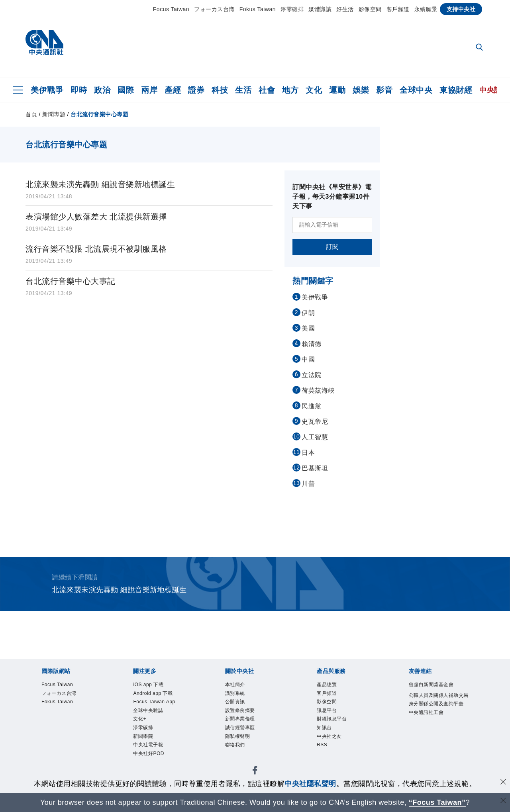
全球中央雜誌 (154, 717)
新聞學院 (147, 748)
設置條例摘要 (246, 717)
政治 (102, 90)
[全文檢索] (480, 48)
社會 (267, 90)
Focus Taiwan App (161, 706)
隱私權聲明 (243, 748)
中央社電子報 (154, 758)
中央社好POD (154, 769)
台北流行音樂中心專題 (99, 114)
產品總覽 (331, 686)
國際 (126, 90)
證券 (196, 90)
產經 (173, 90)
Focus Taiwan (171, 9)
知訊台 (327, 737)
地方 (290, 90)
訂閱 (332, 247)
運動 (337, 90)
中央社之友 (334, 748)
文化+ (142, 727)
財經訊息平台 (338, 727)
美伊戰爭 (47, 90)
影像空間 (370, 9)
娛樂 (361, 90)
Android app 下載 (160, 696)
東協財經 (456, 90)
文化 (314, 90)
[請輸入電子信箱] (332, 225)
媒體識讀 (320, 9)
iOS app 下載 (154, 686)
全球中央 (416, 90)
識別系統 (239, 696)
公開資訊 (239, 706)
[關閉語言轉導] (503, 801)
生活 (243, 90)
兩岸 (149, 90)
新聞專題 (54, 114)
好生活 (345, 9)
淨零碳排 (292, 9)
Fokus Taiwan (258, 9)
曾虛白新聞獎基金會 (437, 691)
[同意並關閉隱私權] (503, 783)
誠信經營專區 (246, 737)
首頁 (31, 114)
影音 (384, 90)
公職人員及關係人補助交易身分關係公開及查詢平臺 (437, 717)
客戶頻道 (398, 9)
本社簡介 (239, 686)
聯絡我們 (239, 758)
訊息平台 (331, 717)
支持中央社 (461, 9)
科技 (220, 90)
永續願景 (426, 9)
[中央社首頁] (44, 44)
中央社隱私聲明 (310, 784)
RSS (324, 758)
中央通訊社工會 (433, 738)
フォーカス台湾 (214, 9)
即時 (79, 90)
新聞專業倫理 (246, 727)
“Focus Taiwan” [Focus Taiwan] (437, 802)
